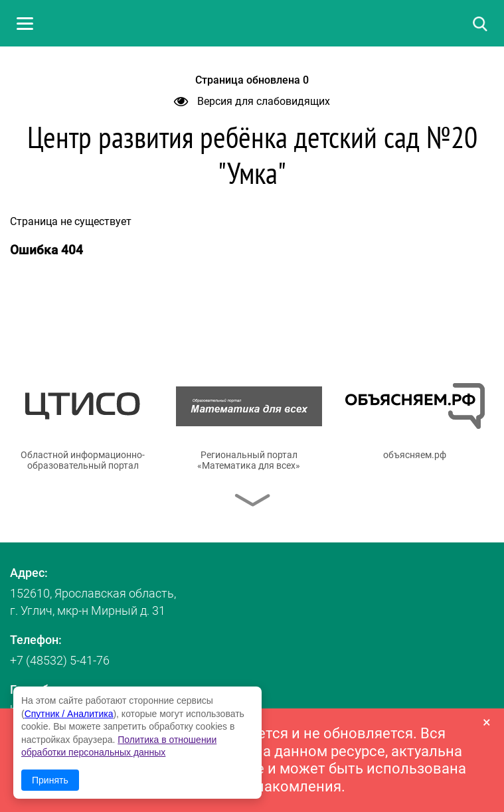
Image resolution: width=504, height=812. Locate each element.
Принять (50, 780)
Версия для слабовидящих (252, 101)
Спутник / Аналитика (69, 714)
